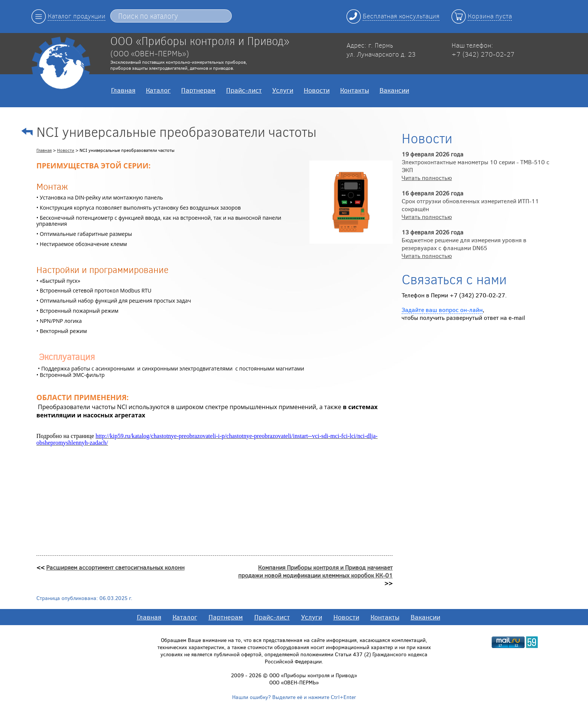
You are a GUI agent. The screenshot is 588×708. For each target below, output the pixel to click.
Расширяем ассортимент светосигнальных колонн (115, 567)
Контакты (355, 90)
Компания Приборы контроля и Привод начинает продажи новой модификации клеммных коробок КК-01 (315, 571)
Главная (123, 90)
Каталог (158, 90)
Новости (317, 90)
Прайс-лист (244, 90)
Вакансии (394, 90)
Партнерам (198, 90)
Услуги (283, 90)
